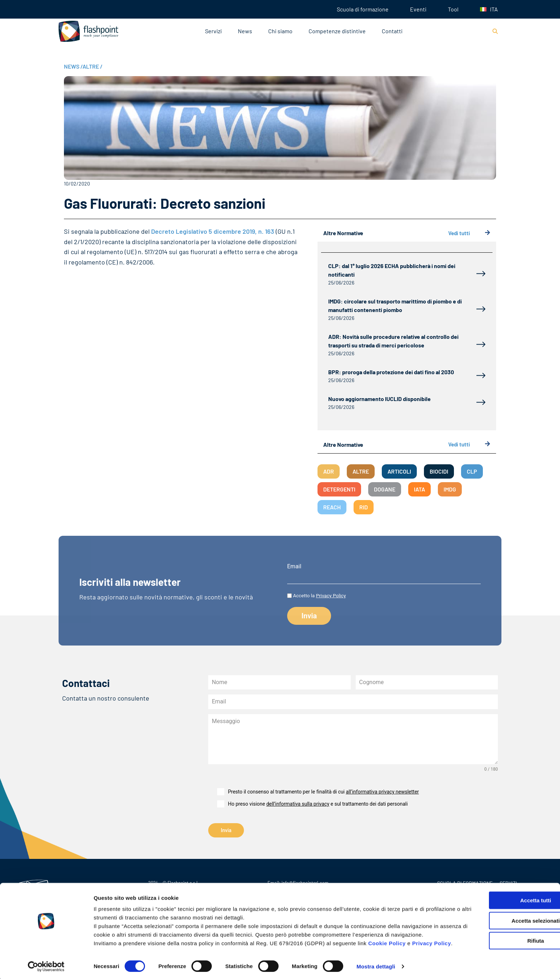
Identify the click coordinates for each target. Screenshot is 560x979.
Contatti (392, 31)
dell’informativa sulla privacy (298, 804)
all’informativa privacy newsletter (382, 792)
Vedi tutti (469, 233)
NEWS (73, 66)
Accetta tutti (501, 882)
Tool (453, 9)
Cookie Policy (387, 933)
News (245, 31)
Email (294, 567)
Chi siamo (280, 31)
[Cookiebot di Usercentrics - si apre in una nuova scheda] (46, 965)
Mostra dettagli (376, 965)
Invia (226, 830)
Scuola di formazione (363, 9)
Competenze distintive (337, 31)
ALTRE (92, 66)
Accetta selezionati (500, 902)
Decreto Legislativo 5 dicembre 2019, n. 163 (213, 231)
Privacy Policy (331, 595)
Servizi (213, 31)
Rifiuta (501, 922)
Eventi (418, 9)
